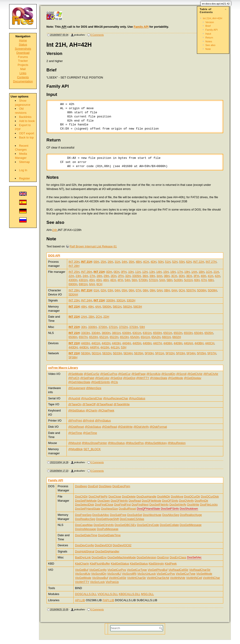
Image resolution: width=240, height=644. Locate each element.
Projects (23, 65)
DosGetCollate (169, 525)
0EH (117, 272)
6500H (157, 333)
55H (182, 262)
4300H (73, 280)
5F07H (212, 353)
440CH (210, 343)
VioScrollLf (114, 574)
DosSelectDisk (84, 505)
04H (117, 290)
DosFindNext (140, 505)
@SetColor (102, 378)
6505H (209, 333)
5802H (127, 307)
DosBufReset (127, 509)
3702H (123, 327)
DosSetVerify (178, 505)
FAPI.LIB (108, 600)
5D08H (202, 290)
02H (103, 290)
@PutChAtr (211, 374)
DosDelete (129, 497)
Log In (23, 170)
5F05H (201, 353)
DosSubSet (135, 515)
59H (142, 327)
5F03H (180, 353)
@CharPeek (106, 410)
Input (208, 34)
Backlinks (25, 117)
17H (180, 272)
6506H (73, 337)
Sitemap (24, 162)
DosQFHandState (148, 509)
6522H (114, 337)
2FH (121, 276)
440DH (73, 347)
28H (99, 276)
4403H (116, 343)
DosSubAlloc (101, 515)
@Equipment (77, 388)
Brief (208, 26)
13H (152, 272)
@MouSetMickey (156, 443)
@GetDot (129, 378)
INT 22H (199, 262)
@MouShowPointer (94, 443)
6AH (92, 284)
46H (106, 280)
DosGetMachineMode (122, 557)
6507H (83, 337)
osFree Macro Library (63, 368)
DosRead (135, 501)
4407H (157, 343)
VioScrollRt (129, 574)
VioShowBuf (100, 578)
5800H (107, 307)
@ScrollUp (153, 374)
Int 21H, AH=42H (212, 18)
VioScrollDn (99, 574)
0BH (167, 290)
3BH (167, 276)
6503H (188, 333)
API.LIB (80, 600)
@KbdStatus (77, 410)
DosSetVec (194, 557)
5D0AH (73, 294)
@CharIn (91, 410)
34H (124, 262)
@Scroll (181, 374)
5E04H (128, 353)
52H (175, 262)
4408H (168, 343)
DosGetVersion (146, 557)
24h (55, 230)
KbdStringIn (156, 564)
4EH (113, 280)
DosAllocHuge (152, 515)
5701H (153, 280)
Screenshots (23, 49)
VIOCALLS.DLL (108, 594)
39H (152, 276)
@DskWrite (125, 427)
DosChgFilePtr (98, 497)
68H (211, 280)
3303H (86, 333)
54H (127, 280)
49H (91, 307)
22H (71, 276)
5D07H (191, 290)
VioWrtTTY (82, 582)
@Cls (114, 382)
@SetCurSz (92, 374)
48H (84, 307)
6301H (137, 333)
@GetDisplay (193, 378)
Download (23, 53)
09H (152, 290)
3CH (174, 276)
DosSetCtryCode (148, 525)
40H (203, 276)
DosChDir (81, 497)
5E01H (96, 353)
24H (85, 276)
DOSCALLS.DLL (86, 594)
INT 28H (74, 266)
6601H (166, 337)
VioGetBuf (82, 570)
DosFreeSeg (83, 515)
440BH (199, 343)
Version (210, 22)
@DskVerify (141, 427)
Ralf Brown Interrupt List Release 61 (93, 246)
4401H (96, 343)
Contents (23, 77)
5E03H (117, 353)
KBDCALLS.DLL (129, 594)
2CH (99, 317)
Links (23, 73)
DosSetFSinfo (170, 509)
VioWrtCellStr (118, 578)
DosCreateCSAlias (132, 519)
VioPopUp (112, 582)
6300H (127, 333)
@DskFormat (158, 427)
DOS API (54, 256)
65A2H (156, 337)
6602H (177, 337)
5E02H (107, 353)
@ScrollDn (168, 374)
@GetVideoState (79, 382)
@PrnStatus (103, 421)
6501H (168, 333)
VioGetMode (83, 578)
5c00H (178, 280)
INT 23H (74, 300)
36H (145, 276)
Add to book (27, 121)
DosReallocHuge (191, 515)
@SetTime (75, 433)
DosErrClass (178, 557)
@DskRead (110, 427)
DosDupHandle (146, 497)
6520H (94, 337)
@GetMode (176, 378)
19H (187, 272)
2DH (106, 317)
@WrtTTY (143, 378)
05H (124, 290)
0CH (182, 290)
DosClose (115, 497)
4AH (98, 307)
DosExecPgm (121, 486)
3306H (92, 327)
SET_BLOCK (92, 449)
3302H (131, 300)
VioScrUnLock (147, 574)
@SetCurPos (109, 374)
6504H (199, 333)
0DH (109, 272)
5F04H (191, 353)
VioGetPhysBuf (158, 570)
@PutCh (74, 378)
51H (168, 262)
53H (123, 347)
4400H (86, 343)
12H (145, 272)
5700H (143, 280)
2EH (114, 276)
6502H (178, 333)
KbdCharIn (82, 564)
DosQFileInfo (119, 501)
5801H (117, 307)
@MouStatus (116, 443)
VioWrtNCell (194, 578)
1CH (209, 272)
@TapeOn (75, 404)
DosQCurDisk (210, 497)
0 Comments (97, 35)
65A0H (135, 337)
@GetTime (90, 433)
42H (217, 276)
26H (110, 262)
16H (173, 272)
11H (138, 272)
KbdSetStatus (139, 564)
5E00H (86, 353)
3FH (196, 276)
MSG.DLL (147, 594)
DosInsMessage (86, 529)
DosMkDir (164, 497)
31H (117, 262)
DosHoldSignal (85, 551)
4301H (83, 280)
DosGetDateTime (109, 535)
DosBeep (81, 486)
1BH (201, 272)
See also (210, 45)
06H (131, 290)
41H (210, 276)
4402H (106, 343)
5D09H (212, 290)
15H (166, 272)
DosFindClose (104, 505)
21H (216, 272)
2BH (91, 317)
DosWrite (193, 505)
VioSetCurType (186, 574)
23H (78, 276)
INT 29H (74, 290)
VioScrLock (98, 582)
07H (138, 290)
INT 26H (87, 272)
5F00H (149, 353)
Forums (23, 57)
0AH (160, 290)
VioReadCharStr (200, 570)
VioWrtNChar (211, 578)
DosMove (177, 497)
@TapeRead (104, 404)
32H (128, 276)
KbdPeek (171, 564)
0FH (124, 272)
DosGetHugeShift (108, 519)
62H (189, 262)
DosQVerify (186, 501)
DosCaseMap (84, 525)
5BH (170, 280)
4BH (139, 262)
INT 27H (211, 262)
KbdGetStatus (120, 564)
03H (110, 290)
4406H (147, 343)
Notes (209, 41)
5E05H (139, 353)
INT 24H (87, 300)
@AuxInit (74, 398)
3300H (110, 300)
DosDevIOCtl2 (122, 545)
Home (23, 40)
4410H (105, 347)
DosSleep (105, 486)
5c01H (188, 280)
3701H (113, 327)
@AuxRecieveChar (116, 398)
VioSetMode (204, 574)
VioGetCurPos (117, 570)
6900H (73, 284)
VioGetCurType (137, 570)
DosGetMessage (191, 525)
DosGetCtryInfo (104, 525)
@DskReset (76, 427)
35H (131, 262)
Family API (211, 30)
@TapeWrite (121, 404)
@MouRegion (177, 443)
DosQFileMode (151, 501)
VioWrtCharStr (137, 578)
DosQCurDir (192, 497)
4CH (146, 262)
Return (209, 38)
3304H (96, 333)
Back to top (26, 137)
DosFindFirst (123, 505)
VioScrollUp (83, 574)
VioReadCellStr (178, 570)
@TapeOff (89, 404)
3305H (137, 276)
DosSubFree (118, 515)
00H (96, 262)
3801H (116, 333)
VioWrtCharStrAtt (158, 578)
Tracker (23, 61)
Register (25, 178)
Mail (23, 69)
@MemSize (94, 388)
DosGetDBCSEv (125, 525)
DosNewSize (109, 509)
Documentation (23, 81)
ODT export (27, 133)
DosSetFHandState (88, 509)
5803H (138, 307)
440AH (188, 343)
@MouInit (75, 443)
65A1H (145, 337)
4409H (178, 343)
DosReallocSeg (85, 519)
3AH (159, 276)
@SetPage (138, 374)
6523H (124, 337)
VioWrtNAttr (178, 578)
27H (92, 276)
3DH (182, 276)
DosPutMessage (108, 529)
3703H (134, 327)
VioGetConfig (98, 570)
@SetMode (76, 374)
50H (161, 262)
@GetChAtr (195, 374)
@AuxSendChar (92, 398)
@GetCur (124, 374)
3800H (106, 333)
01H (96, 290)
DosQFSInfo (170, 501)
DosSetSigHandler (107, 551)
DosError (163, 557)
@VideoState (159, 378)
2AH (84, 317)
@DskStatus (93, 427)
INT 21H (87, 262)
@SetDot (116, 378)
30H (84, 327)
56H (134, 280)
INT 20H (74, 262)
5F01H (160, 353)
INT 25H (74, 272)
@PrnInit (88, 421)
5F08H (73, 357)
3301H (121, 300)
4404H (127, 343)
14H (159, 272)
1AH (194, 272)
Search (161, 628)
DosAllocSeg (171, 515)
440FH (94, 347)
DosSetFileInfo (159, 505)
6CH (99, 284)
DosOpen (104, 501)
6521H (104, 337)
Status (23, 45)
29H (106, 276)
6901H (83, 284)
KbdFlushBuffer (100, 564)
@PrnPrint (75, 421)
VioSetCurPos (166, 574)
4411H (115, 347)
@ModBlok (76, 449)
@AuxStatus (137, 398)
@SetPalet (87, 378)
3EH (189, 276)
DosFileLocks (209, 505)
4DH (154, 262)
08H (145, 290)
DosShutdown (189, 509)
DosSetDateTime (86, 535)
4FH (120, 280)
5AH (162, 280)
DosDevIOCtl (103, 545)
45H (92, 280)
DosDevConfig (84, 545)
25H (103, 262)
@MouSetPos (135, 443)
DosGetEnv (99, 557)
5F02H (170, 353)
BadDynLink (83, 557)
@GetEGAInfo (100, 382)
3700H (103, 327)
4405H (137, 343)
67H (204, 280)
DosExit (93, 486)
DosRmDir (201, 501)
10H (131, 272)
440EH (84, 347)
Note (208, 49)
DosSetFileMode (86, 501)
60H (197, 280)
